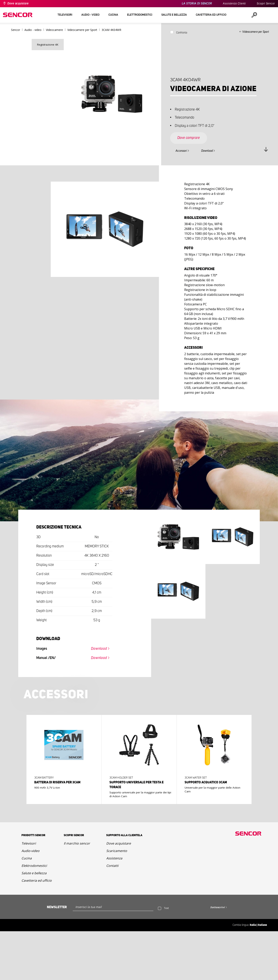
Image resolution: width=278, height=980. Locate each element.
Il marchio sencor (77, 843)
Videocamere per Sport (256, 32)
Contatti (112, 866)
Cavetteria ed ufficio (37, 880)
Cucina (27, 858)
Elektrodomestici (34, 866)
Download (207, 151)
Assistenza (114, 858)
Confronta (182, 33)
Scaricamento (117, 851)
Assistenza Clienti (234, 4)
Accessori (181, 151)
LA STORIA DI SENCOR (197, 4)
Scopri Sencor (266, 4)
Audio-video (30, 851)
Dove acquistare (18, 4)
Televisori (29, 843)
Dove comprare (189, 138)
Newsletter (57, 907)
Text (166, 908)
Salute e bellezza (34, 873)
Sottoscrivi (218, 907)
